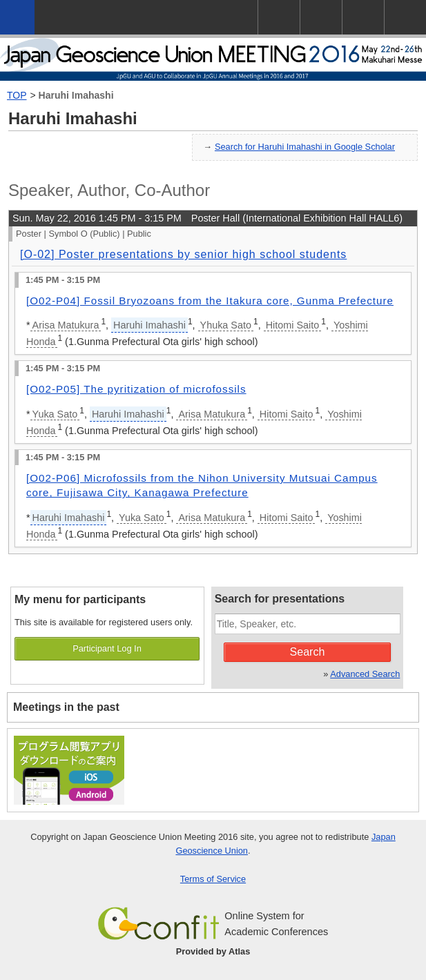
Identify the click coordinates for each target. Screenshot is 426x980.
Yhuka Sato (226, 325)
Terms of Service (213, 879)
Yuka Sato (55, 414)
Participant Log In (107, 648)
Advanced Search (365, 674)
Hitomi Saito (293, 325)
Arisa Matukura (66, 325)
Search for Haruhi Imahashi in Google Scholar (305, 147)
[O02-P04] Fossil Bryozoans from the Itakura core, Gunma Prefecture (210, 301)
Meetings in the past (66, 707)
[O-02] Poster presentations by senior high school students (183, 254)
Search (308, 652)
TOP (17, 95)
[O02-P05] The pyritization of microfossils (136, 389)
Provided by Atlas (213, 951)
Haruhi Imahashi (76, 95)
